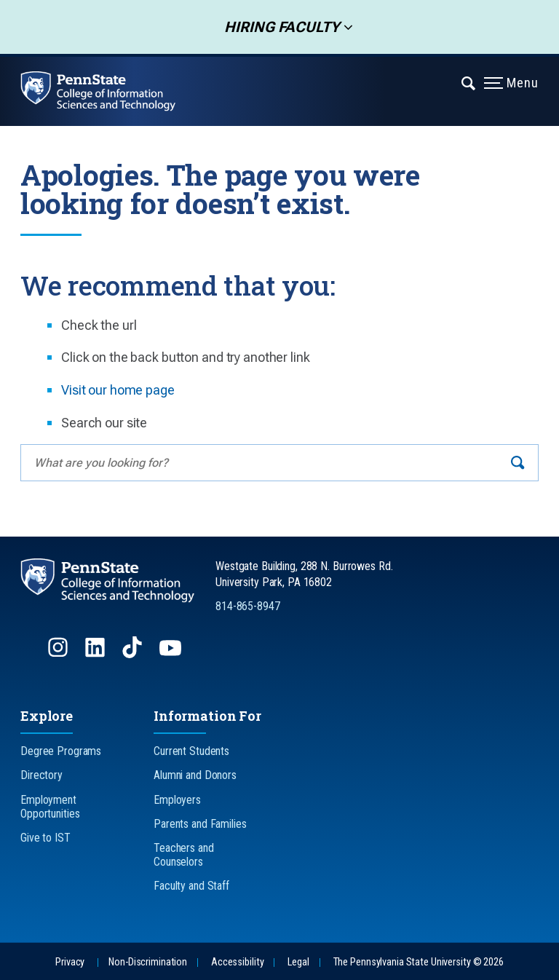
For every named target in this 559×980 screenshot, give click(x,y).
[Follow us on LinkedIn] (96, 654)
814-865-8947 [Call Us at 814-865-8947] (248, 606)
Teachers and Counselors (184, 855)
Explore (47, 716)
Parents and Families (200, 824)
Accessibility (237, 962)
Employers (177, 800)
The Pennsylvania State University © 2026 (419, 962)
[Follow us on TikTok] (134, 654)
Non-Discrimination (148, 962)
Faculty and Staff (191, 886)
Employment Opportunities (50, 807)
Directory (41, 775)
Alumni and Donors (195, 775)
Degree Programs (61, 751)
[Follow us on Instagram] (59, 654)
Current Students (191, 751)
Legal (298, 962)
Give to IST (45, 838)
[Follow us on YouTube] (172, 654)
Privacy (70, 962)
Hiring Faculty (277, 27)
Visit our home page (118, 390)
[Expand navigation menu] (469, 82)
